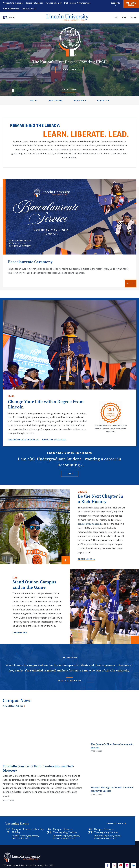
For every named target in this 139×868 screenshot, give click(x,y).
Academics (80, 100)
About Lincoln (86, 559)
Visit (124, 18)
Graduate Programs (54, 440)
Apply (134, 18)
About (34, 100)
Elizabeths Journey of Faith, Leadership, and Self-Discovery (38, 768)
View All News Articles (13, 706)
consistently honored (89, 524)
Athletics (103, 100)
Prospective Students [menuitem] (13, 3)
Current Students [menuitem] (34, 3)
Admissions (56, 100)
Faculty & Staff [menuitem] (29, 9)
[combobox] (60, 459)
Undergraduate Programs (23, 440)
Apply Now (70, 70)
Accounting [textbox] (69, 465)
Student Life (20, 633)
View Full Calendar (115, 823)
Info (116, 18)
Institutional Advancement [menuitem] (77, 3)
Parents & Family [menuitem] (54, 3)
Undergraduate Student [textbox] (59, 459)
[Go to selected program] (69, 474)
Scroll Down (70, 89)
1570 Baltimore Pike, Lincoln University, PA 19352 (29, 865)
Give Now (131, 4)
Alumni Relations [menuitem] (11, 9)
